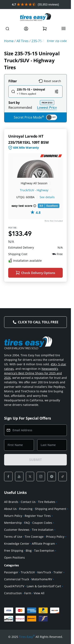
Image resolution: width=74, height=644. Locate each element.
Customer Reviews (17, 530)
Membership (13, 523)
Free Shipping (14, 551)
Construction (13, 593)
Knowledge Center (17, 544)
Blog (29, 551)
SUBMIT (35, 460)
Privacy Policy (55, 537)
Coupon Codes (42, 523)
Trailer (58, 572)
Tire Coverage (34, 537)
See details (47, 197)
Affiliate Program (43, 544)
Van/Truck (44, 572)
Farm (28, 593)
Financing (26, 509)
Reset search (50, 81)
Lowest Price (47, 107)
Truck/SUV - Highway (34, 190)
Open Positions (14, 557)
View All (39, 593)
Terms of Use (13, 537)
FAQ (27, 523)
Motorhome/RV (42, 579)
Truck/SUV (28, 572)
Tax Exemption (44, 551)
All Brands (11, 502)
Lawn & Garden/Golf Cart (44, 586)
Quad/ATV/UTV (14, 586)
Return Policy (13, 516)
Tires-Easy (27, 637)
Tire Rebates (47, 502)
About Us (10, 509)
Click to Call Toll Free (38, 322)
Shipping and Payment (51, 509)
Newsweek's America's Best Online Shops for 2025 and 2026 (33, 373)
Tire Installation (43, 530)
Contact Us (28, 502)
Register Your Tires (38, 516)
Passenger (11, 572)
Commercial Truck (17, 579)
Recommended (20, 108)
